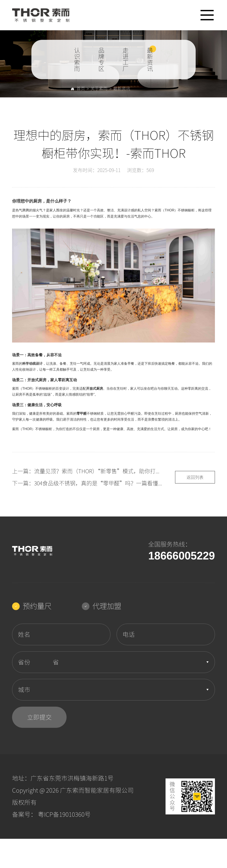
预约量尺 (32, 606)
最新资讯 (150, 60)
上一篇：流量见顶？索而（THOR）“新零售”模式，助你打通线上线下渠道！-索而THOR (88, 471)
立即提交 (39, 717)
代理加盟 (102, 606)
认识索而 (77, 60)
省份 (24, 662)
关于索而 (99, 89)
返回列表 (195, 477)
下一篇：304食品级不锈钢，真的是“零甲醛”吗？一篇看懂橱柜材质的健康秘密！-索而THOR (88, 483)
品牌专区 (101, 60)
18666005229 (181, 556)
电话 (129, 634)
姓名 (24, 634)
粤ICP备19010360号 (64, 814)
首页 (78, 89)
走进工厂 (126, 60)
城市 (24, 690)
